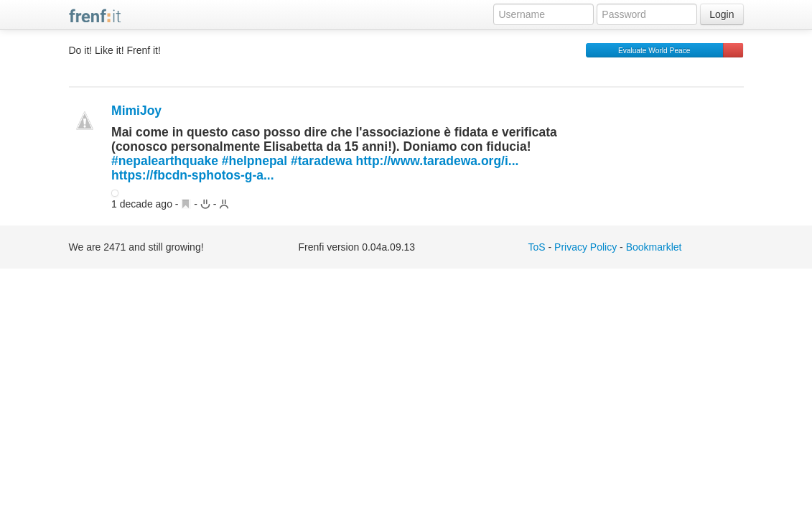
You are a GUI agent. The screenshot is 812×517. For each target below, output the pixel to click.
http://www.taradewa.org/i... (439, 161)
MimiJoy (136, 111)
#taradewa (322, 161)
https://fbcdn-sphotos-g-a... (193, 175)
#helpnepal (255, 161)
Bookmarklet (654, 247)
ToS (537, 247)
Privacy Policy (585, 247)
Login (722, 14)
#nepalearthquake (165, 161)
